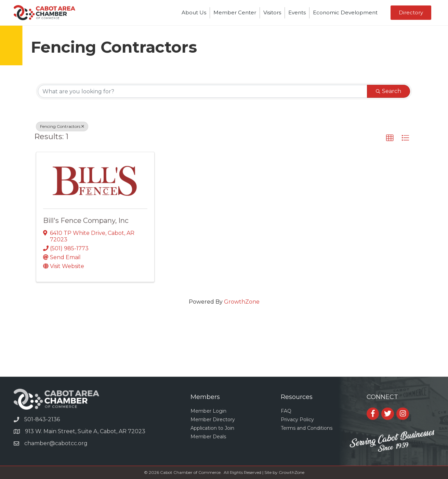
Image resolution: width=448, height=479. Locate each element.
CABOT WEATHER (224, 351)
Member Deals (208, 437)
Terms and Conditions (307, 428)
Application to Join (212, 428)
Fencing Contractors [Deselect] (62, 126)
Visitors (272, 12)
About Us (194, 12)
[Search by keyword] (203, 91)
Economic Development (345, 12)
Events (297, 12)
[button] (390, 138)
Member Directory (213, 420)
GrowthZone (242, 302)
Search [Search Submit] (388, 91)
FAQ (286, 411)
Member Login (208, 411)
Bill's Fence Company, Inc (86, 221)
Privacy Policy (297, 420)
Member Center (235, 12)
